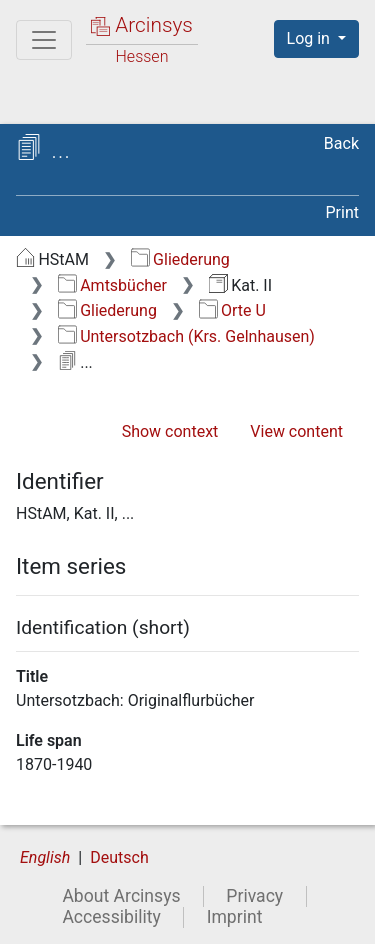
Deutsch (119, 857)
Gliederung (180, 259)
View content (296, 431)
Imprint (235, 917)
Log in (310, 38)
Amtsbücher (112, 285)
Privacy (254, 896)
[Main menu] (44, 40)
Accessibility (111, 917)
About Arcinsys (121, 896)
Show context (170, 431)
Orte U (232, 310)
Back (341, 143)
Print (342, 212)
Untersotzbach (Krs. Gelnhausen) (186, 336)
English (45, 857)
